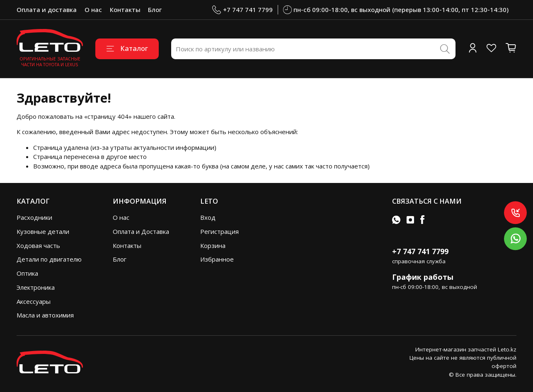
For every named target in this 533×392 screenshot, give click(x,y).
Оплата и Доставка (141, 231)
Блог (155, 10)
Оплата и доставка (47, 10)
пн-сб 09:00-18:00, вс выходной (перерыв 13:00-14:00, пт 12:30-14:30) (396, 10)
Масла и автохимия (45, 315)
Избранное (217, 259)
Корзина (213, 245)
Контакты (125, 10)
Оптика (27, 273)
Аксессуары (34, 301)
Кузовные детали (43, 231)
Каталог (127, 48)
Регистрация (219, 231)
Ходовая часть (38, 245)
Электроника (36, 287)
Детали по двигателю (49, 259)
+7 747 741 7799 (242, 10)
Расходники (34, 217)
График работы (423, 277)
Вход (208, 217)
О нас (93, 10)
